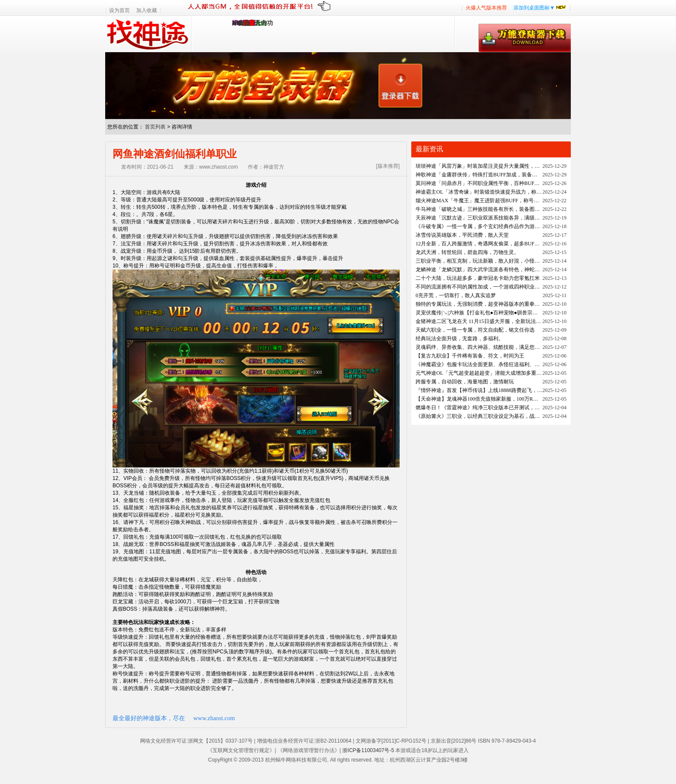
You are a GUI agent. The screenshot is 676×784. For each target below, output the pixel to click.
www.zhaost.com (214, 718)
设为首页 (119, 10)
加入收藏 (147, 10)
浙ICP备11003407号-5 (368, 750)
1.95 (237, 23)
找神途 (149, 34)
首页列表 (155, 127)
